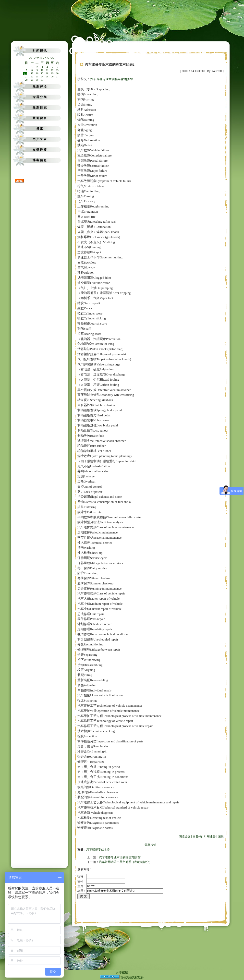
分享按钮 (150, 845)
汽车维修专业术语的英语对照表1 (120, 857)
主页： (120, 886)
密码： (101, 881)
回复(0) (197, 836)
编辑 (221, 836)
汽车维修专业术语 (98, 849)
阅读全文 (185, 836)
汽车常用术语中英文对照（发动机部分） (125, 862)
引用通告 (210, 836)
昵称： (101, 876)
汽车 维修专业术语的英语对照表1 (112, 79)
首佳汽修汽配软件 (132, 978)
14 (25, 74)
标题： (120, 891)
